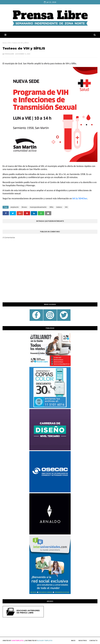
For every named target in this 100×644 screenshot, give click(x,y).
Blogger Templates (45, 640)
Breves (24, 207)
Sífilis (51, 207)
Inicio (4, 43)
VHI (9, 43)
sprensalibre (9, 54)
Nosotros (83, 640)
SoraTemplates (17, 640)
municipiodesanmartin (38, 207)
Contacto (93, 640)
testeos (59, 207)
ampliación (15, 207)
